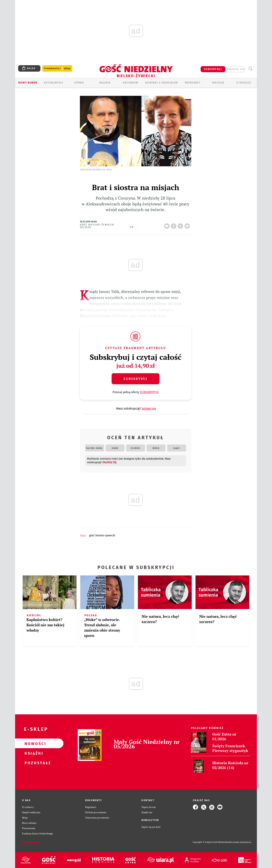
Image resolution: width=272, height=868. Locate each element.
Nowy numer (28, 83)
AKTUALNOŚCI (53, 83)
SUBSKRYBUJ (213, 69)
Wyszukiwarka (250, 69)
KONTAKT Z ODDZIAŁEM (162, 83)
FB (174, 225)
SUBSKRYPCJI (149, 392)
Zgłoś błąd (31, 842)
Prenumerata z (57, 69)
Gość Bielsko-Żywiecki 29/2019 (97, 226)
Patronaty (193, 83)
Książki (33, 753)
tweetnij (181, 225)
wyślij (188, 225)
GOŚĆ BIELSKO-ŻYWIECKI (102, 535)
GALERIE (105, 83)
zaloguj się (236, 69)
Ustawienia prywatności (97, 818)
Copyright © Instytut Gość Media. (209, 842)
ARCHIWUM (130, 83)
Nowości (33, 743)
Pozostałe (33, 763)
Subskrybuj (135, 379)
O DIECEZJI (244, 83)
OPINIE (79, 83)
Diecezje (218, 83)
